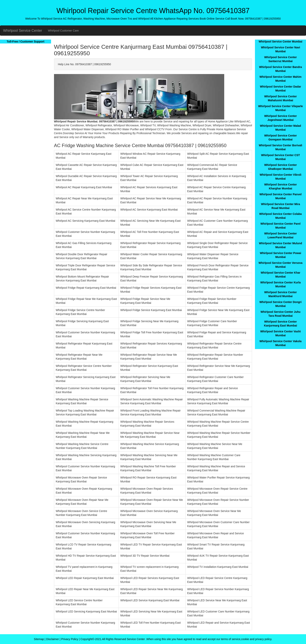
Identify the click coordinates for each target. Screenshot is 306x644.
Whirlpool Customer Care (63, 31)
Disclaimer (53, 639)
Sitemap (39, 639)
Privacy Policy (70, 639)
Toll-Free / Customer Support (26, 42)
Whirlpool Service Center (23, 31)
